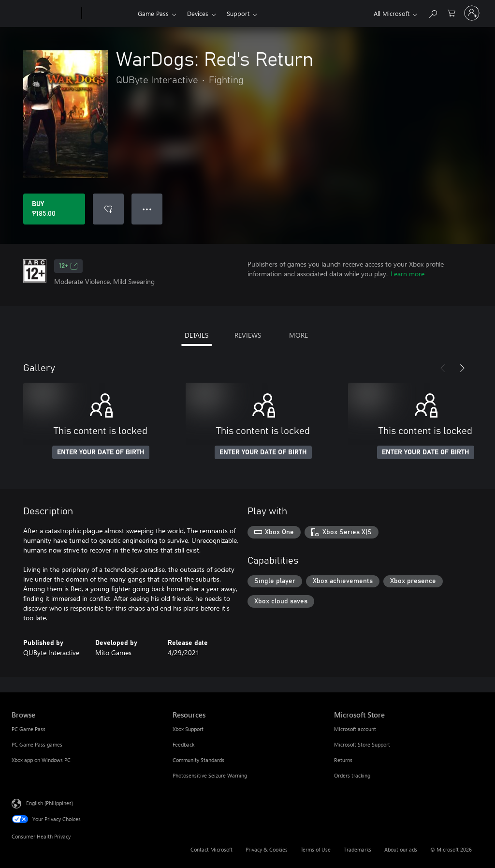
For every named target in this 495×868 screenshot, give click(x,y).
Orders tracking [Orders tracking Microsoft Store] (352, 775)
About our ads (401, 849)
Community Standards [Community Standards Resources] (198, 760)
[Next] (462, 368)
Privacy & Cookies (267, 849)
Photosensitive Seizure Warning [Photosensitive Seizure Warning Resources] (210, 775)
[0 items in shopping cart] (451, 12)
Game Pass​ (153, 13)
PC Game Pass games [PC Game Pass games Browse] (37, 744)
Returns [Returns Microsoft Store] (343, 760)
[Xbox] (109, 14)
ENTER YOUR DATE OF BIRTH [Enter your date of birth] (101, 452)
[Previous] (443, 368)
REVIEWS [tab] (248, 335)
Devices (198, 13)
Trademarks (357, 849)
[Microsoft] (45, 14)
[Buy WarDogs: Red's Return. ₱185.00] (54, 209)
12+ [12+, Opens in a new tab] (68, 266)
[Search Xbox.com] (433, 12)
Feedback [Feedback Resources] (183, 744)
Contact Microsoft (211, 849)
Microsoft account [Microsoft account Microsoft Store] (355, 729)
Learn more (408, 274)
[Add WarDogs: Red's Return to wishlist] (108, 209)
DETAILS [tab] (197, 335)
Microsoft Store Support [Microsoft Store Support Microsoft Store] (362, 744)
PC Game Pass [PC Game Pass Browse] (29, 729)
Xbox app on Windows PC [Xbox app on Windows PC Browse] (41, 760)
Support (238, 13)
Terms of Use (316, 849)
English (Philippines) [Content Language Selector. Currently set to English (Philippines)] (50, 803)
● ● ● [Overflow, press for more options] (147, 209)
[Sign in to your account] (472, 13)
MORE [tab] (298, 335)
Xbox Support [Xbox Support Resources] (188, 729)
